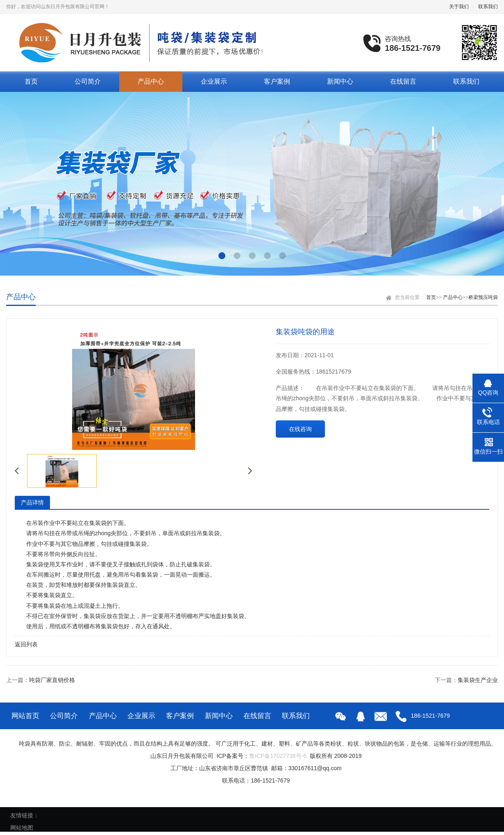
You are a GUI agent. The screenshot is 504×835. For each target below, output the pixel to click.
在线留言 (403, 81)
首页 (31, 81)
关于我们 (459, 7)
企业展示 (214, 81)
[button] (222, 256)
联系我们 (488, 7)
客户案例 (277, 81)
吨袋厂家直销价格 (52, 680)
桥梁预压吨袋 (483, 297)
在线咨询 (300, 429)
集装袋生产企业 (478, 680)
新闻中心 (340, 81)
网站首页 (25, 716)
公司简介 (88, 81)
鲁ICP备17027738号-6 (278, 756)
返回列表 (26, 644)
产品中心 (151, 81)
